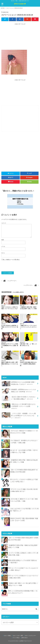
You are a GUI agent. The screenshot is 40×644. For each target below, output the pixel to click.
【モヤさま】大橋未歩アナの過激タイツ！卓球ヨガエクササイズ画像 (24, 432)
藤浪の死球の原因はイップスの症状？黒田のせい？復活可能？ (23, 561)
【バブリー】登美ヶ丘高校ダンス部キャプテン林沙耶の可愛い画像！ (23, 554)
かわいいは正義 (19, 641)
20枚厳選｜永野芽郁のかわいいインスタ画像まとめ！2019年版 (19, 391)
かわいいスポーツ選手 (18, 636)
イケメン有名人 (16, 638)
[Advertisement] (20, 37)
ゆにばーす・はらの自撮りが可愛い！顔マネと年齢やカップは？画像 (24, 451)
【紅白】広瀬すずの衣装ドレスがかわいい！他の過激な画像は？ (19, 398)
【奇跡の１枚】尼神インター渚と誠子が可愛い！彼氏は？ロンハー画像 (23, 584)
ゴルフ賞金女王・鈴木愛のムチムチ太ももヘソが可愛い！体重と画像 (24, 442)
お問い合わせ (24, 638)
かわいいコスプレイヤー (30, 636)
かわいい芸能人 (8, 636)
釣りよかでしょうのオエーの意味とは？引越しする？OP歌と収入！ (24, 480)
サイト (3, 253)
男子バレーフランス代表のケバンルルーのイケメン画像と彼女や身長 (23, 577)
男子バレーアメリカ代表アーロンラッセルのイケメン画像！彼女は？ (23, 569)
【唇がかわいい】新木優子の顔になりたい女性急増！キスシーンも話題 (19, 406)
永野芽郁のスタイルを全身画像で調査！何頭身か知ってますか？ (19, 384)
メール (3, 246)
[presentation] (14, 266)
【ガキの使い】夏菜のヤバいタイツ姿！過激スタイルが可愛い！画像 (24, 500)
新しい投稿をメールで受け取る (11, 260)
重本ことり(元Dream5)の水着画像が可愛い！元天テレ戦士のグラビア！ (23, 592)
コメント (4, 223)
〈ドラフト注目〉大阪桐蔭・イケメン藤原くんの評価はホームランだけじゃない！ (19, 416)
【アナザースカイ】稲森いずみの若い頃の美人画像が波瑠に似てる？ (24, 490)
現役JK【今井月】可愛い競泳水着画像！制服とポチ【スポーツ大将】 (24, 519)
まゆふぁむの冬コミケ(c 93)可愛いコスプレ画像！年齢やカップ (24, 510)
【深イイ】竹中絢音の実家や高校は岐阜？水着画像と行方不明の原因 (24, 471)
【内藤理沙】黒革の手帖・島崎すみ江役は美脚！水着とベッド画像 (24, 461)
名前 (3, 240)
